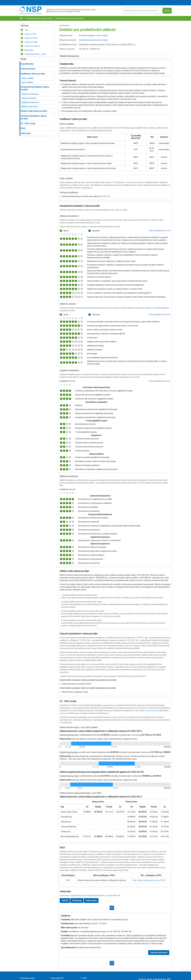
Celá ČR (65, 901)
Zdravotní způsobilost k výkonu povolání (34, 117)
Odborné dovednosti (30, 94)
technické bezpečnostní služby (93, 40)
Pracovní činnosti (28, 69)
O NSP (84, 978)
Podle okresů (91, 901)
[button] (108, 908)
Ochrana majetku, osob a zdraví (39, 18)
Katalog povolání (28, 978)
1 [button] (112, 908)
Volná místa (26, 133)
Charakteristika (27, 64)
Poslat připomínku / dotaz (34, 54)
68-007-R (105, 196)
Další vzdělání (27, 82)
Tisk (24, 30)
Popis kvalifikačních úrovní (160, 231)
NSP (21, 18)
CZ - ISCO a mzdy (28, 124)
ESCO (23, 128)
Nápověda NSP (57, 978)
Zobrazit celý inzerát (159, 953)
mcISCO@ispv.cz (102, 713)
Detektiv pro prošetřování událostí (69, 18)
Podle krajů (77, 901)
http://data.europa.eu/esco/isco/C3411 (149, 880)
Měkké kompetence (30, 107)
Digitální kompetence (30, 102)
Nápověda (27, 50)
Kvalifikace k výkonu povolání (33, 74)
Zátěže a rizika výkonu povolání (34, 111)
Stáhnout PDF (28, 34)
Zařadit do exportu (30, 46)
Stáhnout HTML (29, 42)
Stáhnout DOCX (29, 38)
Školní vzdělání (28, 78)
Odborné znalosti (29, 98)
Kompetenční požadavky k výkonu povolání (35, 88)
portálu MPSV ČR (113, 895)
